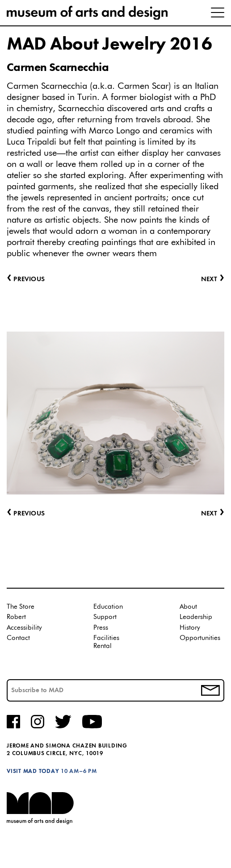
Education (108, 607)
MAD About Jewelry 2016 (109, 45)
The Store (21, 607)
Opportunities (200, 638)
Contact (18, 638)
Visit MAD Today (33, 771)
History (190, 628)
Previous (26, 514)
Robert (16, 617)
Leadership (196, 617)
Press (101, 628)
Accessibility (24, 628)
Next (213, 514)
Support (105, 617)
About (188, 607)
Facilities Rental (106, 642)
